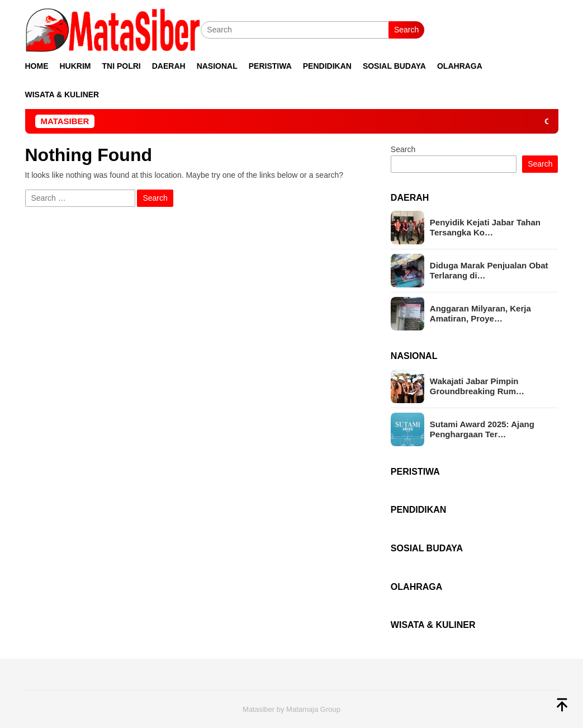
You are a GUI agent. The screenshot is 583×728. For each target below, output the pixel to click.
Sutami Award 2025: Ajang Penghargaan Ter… (482, 429)
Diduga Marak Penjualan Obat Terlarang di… (489, 270)
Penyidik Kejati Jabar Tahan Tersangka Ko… (485, 227)
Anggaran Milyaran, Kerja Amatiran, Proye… (480, 313)
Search (406, 30)
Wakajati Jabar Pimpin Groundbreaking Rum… (477, 386)
